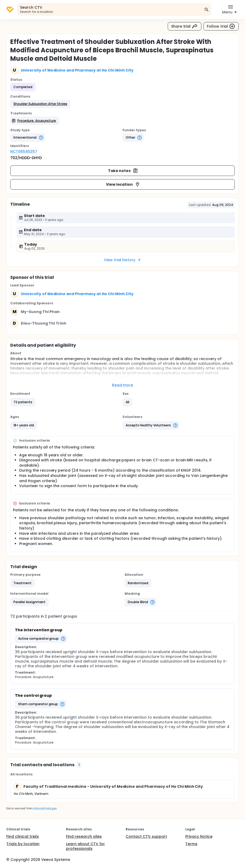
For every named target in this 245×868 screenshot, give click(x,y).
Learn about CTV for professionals (85, 846)
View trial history (122, 260)
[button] (40, 104)
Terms (191, 844)
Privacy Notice (199, 836)
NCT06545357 (24, 152)
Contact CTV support (146, 836)
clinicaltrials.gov (45, 808)
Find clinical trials (23, 836)
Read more (123, 385)
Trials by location (23, 844)
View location (123, 184)
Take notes (123, 171)
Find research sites (84, 836)
